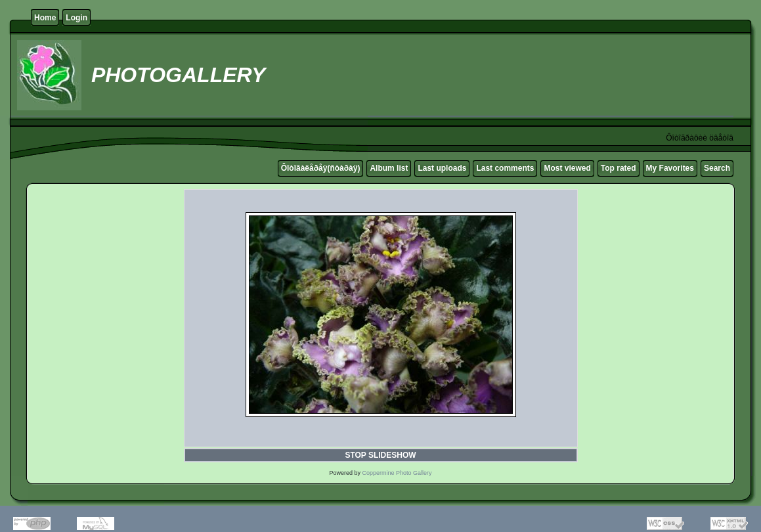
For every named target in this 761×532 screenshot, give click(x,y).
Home (45, 18)
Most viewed (567, 168)
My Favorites (670, 168)
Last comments (505, 168)
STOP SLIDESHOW (380, 455)
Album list (389, 168)
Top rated (619, 168)
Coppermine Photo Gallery (397, 473)
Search (717, 168)
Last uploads (442, 168)
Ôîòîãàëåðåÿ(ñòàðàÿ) (321, 168)
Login (76, 18)
